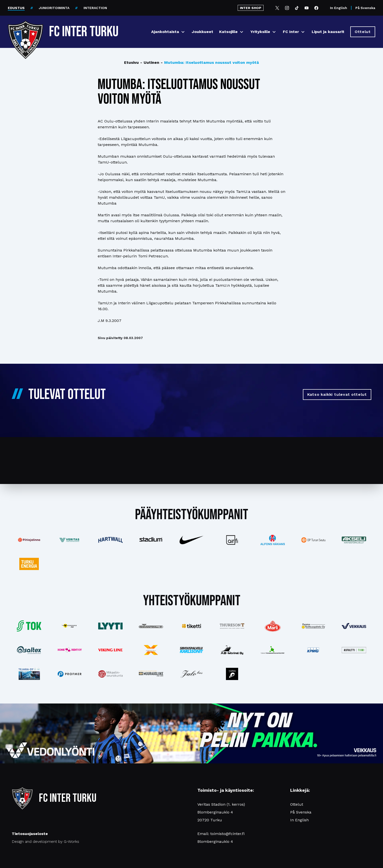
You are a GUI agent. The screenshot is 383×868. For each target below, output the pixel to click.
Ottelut (297, 804)
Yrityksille (260, 32)
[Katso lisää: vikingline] (110, 650)
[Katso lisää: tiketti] (191, 626)
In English (339, 8)
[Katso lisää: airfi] (232, 540)
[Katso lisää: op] (313, 540)
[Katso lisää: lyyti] (110, 626)
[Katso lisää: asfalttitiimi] (354, 650)
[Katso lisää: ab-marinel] (232, 650)
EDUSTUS (16, 8)
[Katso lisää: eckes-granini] (273, 626)
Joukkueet (202, 32)
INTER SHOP (251, 8)
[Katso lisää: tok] (29, 626)
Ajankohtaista (165, 32)
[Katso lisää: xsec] (151, 650)
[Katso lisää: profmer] (70, 674)
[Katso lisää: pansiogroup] (313, 626)
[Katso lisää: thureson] (232, 626)
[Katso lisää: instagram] (232, 674)
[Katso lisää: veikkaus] (354, 626)
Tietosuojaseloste (30, 834)
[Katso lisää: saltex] (29, 650)
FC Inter (291, 32)
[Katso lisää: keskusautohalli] (151, 626)
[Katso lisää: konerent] (70, 650)
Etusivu (131, 62)
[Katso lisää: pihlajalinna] (29, 540)
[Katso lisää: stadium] (151, 540)
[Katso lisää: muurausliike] (151, 674)
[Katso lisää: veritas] (70, 540)
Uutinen (150, 63)
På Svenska (365, 8)
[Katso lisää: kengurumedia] (70, 626)
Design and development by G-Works (45, 841)
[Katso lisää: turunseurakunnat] (110, 674)
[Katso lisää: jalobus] (191, 674)
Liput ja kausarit (328, 32)
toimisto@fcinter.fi (227, 834)
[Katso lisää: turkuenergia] (29, 564)
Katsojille (228, 32)
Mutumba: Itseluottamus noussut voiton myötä (210, 63)
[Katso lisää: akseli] (354, 540)
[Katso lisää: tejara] (29, 674)
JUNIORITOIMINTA (54, 8)
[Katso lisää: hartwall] (110, 540)
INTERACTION (95, 8)
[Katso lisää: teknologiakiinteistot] (273, 650)
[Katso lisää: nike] (191, 540)
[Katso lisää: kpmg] (313, 650)
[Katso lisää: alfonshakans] (273, 540)
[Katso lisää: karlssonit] (191, 650)
